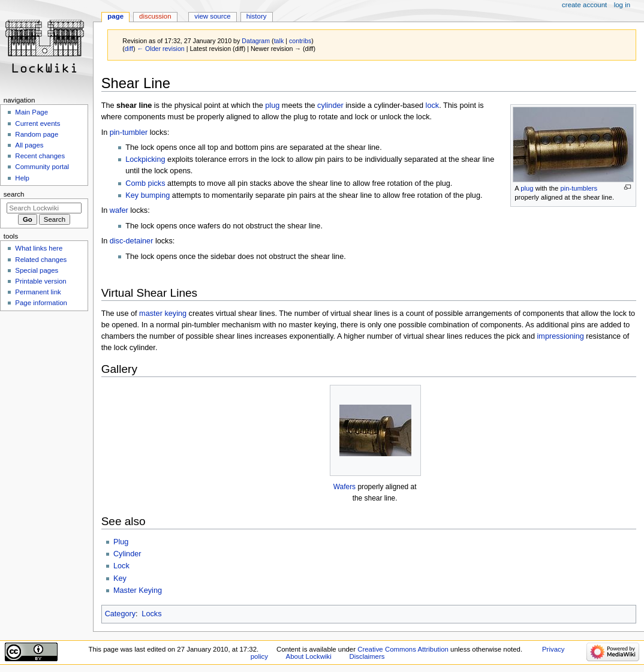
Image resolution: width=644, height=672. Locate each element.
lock (433, 106)
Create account (584, 5)
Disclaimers (367, 656)
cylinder (330, 106)
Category (120, 614)
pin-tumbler (129, 132)
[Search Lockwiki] (44, 208)
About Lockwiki (309, 656)
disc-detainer (132, 241)
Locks (151, 614)
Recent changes (40, 156)
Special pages (37, 270)
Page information (41, 303)
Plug (121, 542)
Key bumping (148, 195)
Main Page (31, 112)
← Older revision (160, 49)
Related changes (41, 260)
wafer (119, 210)
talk (279, 41)
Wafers (344, 487)
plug (527, 188)
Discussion (155, 16)
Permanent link (38, 292)
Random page (37, 134)
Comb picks (145, 183)
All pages (29, 145)
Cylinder (127, 554)
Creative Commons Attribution (403, 649)
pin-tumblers (579, 188)
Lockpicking (145, 159)
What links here (39, 248)
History (257, 16)
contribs (300, 41)
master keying (163, 314)
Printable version (40, 281)
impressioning (561, 336)
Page (115, 16)
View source (212, 16)
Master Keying (138, 590)
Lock (121, 566)
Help (22, 178)
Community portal (42, 167)
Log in (622, 5)
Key (120, 578)
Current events (37, 123)
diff (129, 49)
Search (14, 194)
